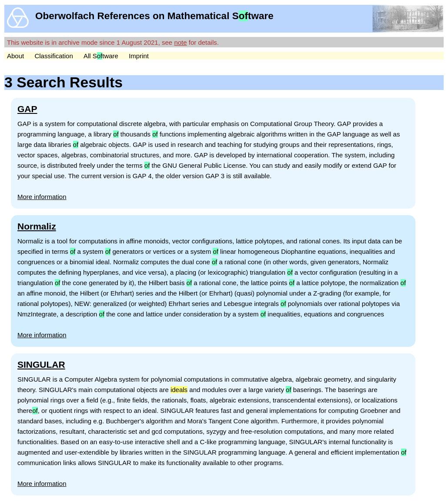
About (15, 56)
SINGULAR (41, 364)
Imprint (139, 56)
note (180, 42)
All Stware (101, 56)
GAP (27, 109)
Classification (53, 56)
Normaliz (37, 226)
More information (42, 197)
